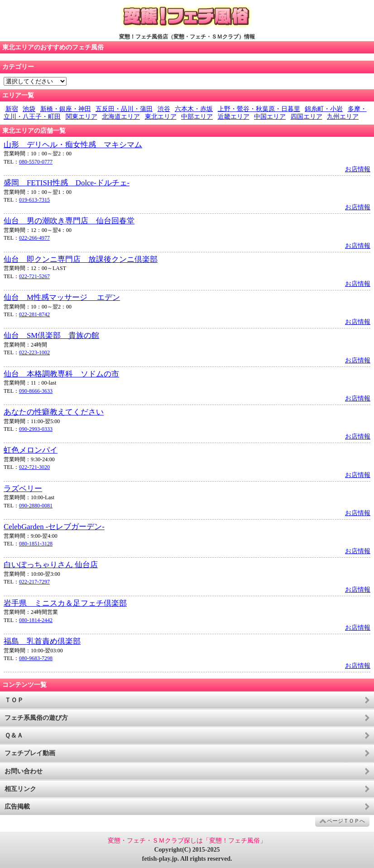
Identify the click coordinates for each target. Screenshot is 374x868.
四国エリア (307, 117)
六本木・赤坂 (194, 109)
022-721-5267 (34, 276)
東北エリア (161, 117)
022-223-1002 (34, 352)
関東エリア (82, 117)
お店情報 (358, 169)
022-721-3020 (34, 467)
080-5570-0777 (36, 162)
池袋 (29, 109)
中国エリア (270, 117)
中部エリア (197, 117)
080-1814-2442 (36, 620)
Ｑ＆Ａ (14, 735)
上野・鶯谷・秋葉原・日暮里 (259, 109)
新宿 (12, 109)
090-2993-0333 (36, 429)
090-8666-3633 (36, 391)
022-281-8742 (34, 314)
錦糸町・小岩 (324, 109)
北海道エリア (121, 117)
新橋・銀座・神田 (66, 109)
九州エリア (343, 117)
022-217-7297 (34, 582)
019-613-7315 (34, 200)
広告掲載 (17, 807)
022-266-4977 (34, 238)
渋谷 (164, 109)
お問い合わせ (24, 771)
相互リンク (20, 789)
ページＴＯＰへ (346, 821)
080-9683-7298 (36, 658)
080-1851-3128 (36, 544)
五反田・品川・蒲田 (124, 109)
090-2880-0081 (36, 506)
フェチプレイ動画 (30, 753)
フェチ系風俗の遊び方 (36, 718)
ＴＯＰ (14, 700)
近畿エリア (234, 117)
